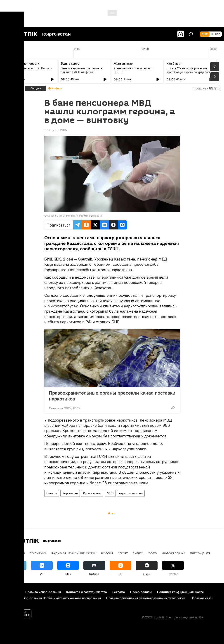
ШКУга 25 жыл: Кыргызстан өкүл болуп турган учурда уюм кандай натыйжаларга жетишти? (190, 72)
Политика (38, 553)
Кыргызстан (70, 493)
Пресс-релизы (141, 592)
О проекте (12, 592)
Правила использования (43, 592)
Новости (52, 493)
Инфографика (173, 553)
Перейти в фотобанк (90, 216)
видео (138, 553)
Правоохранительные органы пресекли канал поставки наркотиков (112, 396)
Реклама (119, 592)
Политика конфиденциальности (180, 592)
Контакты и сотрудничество (87, 592)
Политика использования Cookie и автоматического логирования (53, 598)
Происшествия (92, 493)
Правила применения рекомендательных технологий (146, 598)
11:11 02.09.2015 (56, 130)
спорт (123, 553)
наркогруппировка (131, 493)
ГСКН (110, 493)
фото (152, 553)
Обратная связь (202, 598)
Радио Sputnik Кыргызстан (74, 553)
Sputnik (52, 216)
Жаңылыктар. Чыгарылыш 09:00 (133, 70)
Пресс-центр (200, 553)
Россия (107, 553)
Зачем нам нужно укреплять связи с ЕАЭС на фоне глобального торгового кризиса (84, 72)
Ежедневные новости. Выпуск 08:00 (30, 70)
